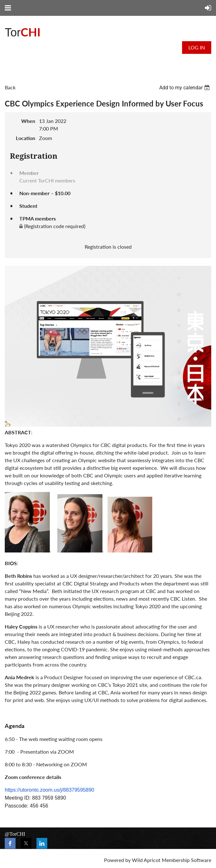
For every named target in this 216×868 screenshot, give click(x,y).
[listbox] (185, 88)
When (28, 121)
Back (10, 87)
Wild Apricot (146, 860)
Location (26, 138)
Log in (197, 47)
